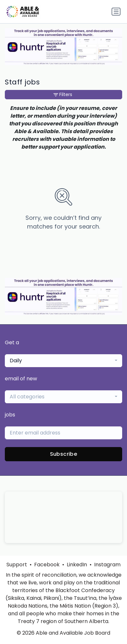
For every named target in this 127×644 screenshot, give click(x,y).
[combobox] (64, 361)
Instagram (107, 565)
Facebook (47, 565)
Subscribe (64, 454)
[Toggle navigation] (116, 12)
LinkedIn (77, 565)
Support (17, 565)
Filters (63, 94)
